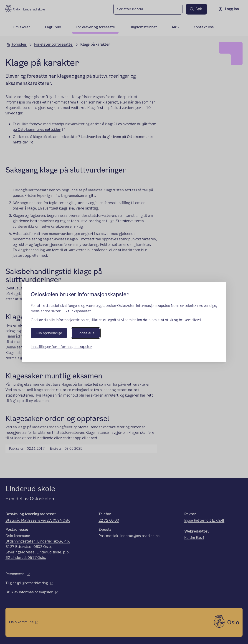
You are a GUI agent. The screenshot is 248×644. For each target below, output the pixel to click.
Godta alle (86, 333)
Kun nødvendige (49, 333)
